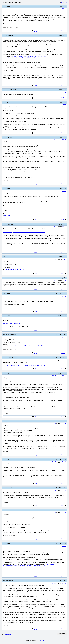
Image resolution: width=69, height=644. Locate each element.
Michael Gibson (10, 35)
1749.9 (55, 281)
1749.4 (64, 105)
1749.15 (54, 424)
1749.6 (64, 191)
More (64, 31)
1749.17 (54, 490)
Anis (7, 257)
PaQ (7, 102)
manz (7, 373)
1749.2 (55, 38)
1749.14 (54, 376)
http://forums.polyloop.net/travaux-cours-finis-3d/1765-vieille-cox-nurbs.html (24, 232)
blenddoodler (10, 224)
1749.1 (64, 9)
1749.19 (64, 546)
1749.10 (64, 296)
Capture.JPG (8, 216)
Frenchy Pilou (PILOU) (12, 90)
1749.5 (55, 140)
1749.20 (54, 583)
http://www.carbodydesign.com (12, 324)
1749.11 (64, 318)
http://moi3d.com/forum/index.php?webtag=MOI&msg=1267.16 (29, 56)
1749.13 (54, 360)
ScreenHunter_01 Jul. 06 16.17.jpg (14, 269)
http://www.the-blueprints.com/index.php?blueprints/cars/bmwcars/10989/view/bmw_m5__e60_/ (29, 565)
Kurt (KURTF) (9, 316)
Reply (35, 31)
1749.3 (64, 92)
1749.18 (54, 513)
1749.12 (64, 337)
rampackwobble (10, 278)
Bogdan (8, 6)
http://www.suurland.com (10, 303)
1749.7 (55, 227)
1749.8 (55, 259)
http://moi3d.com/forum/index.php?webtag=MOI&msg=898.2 (19, 58)
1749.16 (54, 462)
